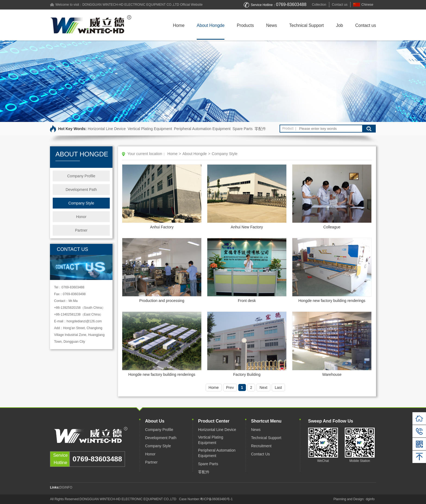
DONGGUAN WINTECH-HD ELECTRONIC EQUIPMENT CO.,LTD (131, 5)
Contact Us (260, 454)
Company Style (81, 203)
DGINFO (66, 487)
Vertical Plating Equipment (150, 129)
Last (278, 388)
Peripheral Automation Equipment (202, 129)
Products (245, 25)
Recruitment (261, 446)
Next (263, 388)
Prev (230, 388)
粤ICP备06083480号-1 (216, 499)
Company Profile (81, 176)
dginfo (370, 499)
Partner (81, 230)
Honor (81, 217)
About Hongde (211, 25)
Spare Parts (243, 129)
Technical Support (307, 25)
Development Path (81, 190)
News (272, 25)
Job (340, 25)
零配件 (260, 129)
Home (179, 25)
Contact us (340, 5)
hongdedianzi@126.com (84, 321)
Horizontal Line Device (107, 129)
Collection (319, 5)
